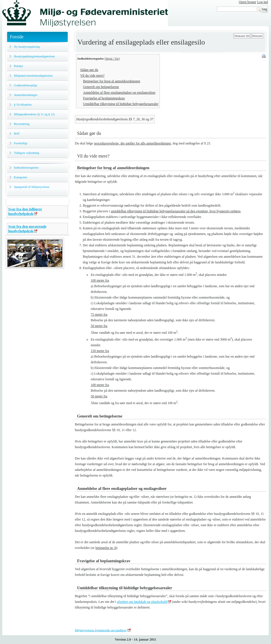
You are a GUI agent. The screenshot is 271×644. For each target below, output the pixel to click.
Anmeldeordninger (26, 95)
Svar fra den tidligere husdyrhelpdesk (25, 211)
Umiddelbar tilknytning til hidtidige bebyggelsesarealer (121, 104)
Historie (257, 36)
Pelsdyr (19, 66)
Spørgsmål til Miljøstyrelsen (32, 187)
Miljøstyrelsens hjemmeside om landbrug (101, 630)
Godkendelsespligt (26, 85)
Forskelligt (21, 143)
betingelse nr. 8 (106, 548)
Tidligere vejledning (27, 153)
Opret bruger (247, 2)
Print (264, 56)
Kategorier (21, 177)
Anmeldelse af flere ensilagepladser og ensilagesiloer (119, 93)
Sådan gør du (89, 70)
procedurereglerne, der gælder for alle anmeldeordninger (133, 143)
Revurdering (22, 124)
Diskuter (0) (242, 36)
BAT (17, 133)
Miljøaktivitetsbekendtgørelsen (33, 75)
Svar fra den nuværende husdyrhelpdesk (27, 229)
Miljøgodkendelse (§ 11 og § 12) (34, 114)
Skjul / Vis (112, 58)
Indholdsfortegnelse (26, 167)
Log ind (262, 2)
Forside (17, 37)
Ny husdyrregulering (27, 47)
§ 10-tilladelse (23, 104)
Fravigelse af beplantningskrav (104, 98)
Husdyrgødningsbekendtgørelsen (34, 56)
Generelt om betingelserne (101, 87)
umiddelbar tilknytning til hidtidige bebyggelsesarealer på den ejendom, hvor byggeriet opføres (176, 211)
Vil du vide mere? (92, 75)
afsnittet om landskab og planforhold (142, 602)
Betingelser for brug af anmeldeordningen (112, 81)
